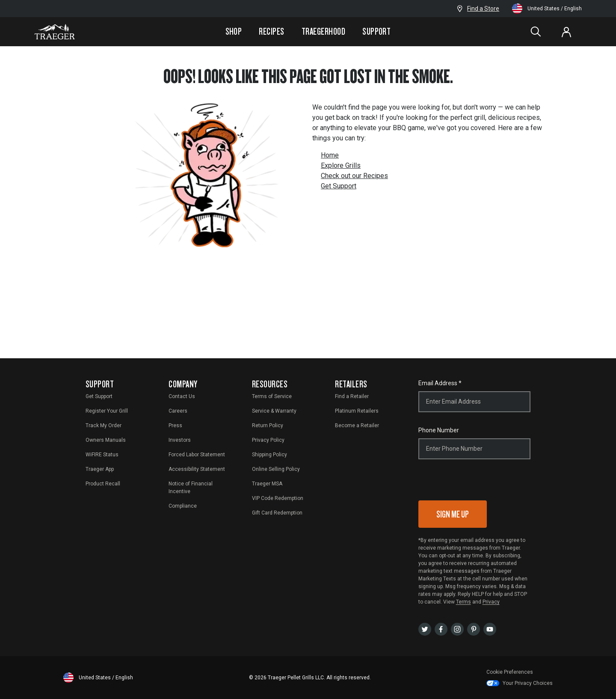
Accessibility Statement (197, 469)
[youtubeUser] (490, 629)
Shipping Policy (269, 455)
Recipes (271, 31)
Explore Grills (341, 165)
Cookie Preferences (510, 672)
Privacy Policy (268, 440)
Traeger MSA (267, 484)
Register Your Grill (107, 411)
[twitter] (425, 629)
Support (376, 31)
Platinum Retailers (357, 411)
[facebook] (441, 629)
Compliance (183, 506)
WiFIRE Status (102, 455)
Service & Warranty (274, 411)
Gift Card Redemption (277, 513)
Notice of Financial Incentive (191, 488)
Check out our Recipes (354, 176)
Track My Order (104, 425)
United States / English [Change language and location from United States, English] (547, 9)
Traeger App (100, 469)
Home (330, 155)
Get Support (339, 186)
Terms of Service (272, 396)
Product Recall (103, 484)
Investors (180, 440)
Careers (178, 411)
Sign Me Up (453, 514)
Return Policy (268, 425)
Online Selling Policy (276, 469)
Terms (463, 602)
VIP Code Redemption (278, 498)
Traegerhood (323, 31)
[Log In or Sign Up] (566, 32)
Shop (234, 31)
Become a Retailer (357, 425)
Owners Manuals (106, 440)
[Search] (536, 32)
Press (175, 425)
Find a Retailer (352, 396)
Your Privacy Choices (520, 683)
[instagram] (457, 629)
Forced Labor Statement (197, 455)
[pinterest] (474, 629)
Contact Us (182, 396)
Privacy (491, 602)
